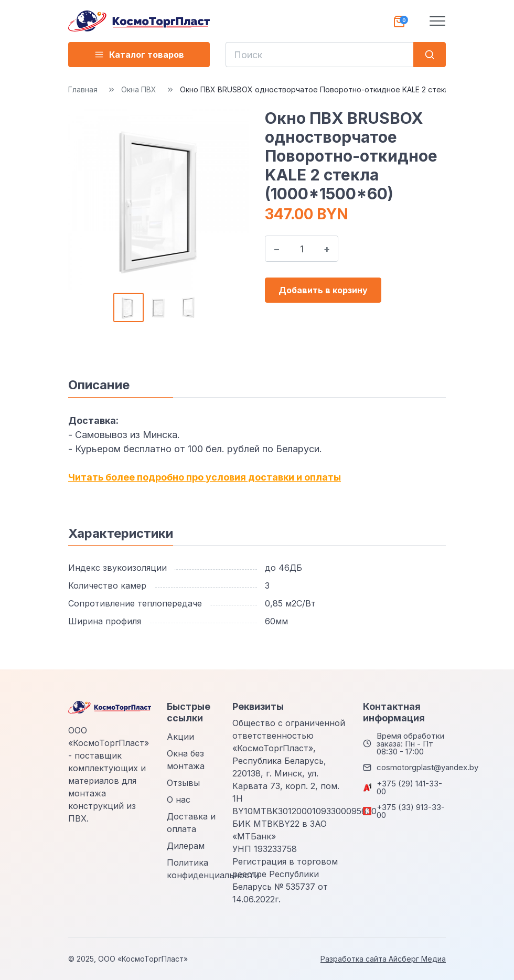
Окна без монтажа (186, 760)
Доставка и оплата (191, 823)
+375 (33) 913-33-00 (411, 811)
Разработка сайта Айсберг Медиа (383, 959)
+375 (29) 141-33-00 (409, 787)
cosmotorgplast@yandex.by (427, 767)
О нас (179, 800)
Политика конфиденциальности (213, 869)
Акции (180, 737)
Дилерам (186, 846)
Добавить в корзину (323, 290)
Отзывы (183, 783)
